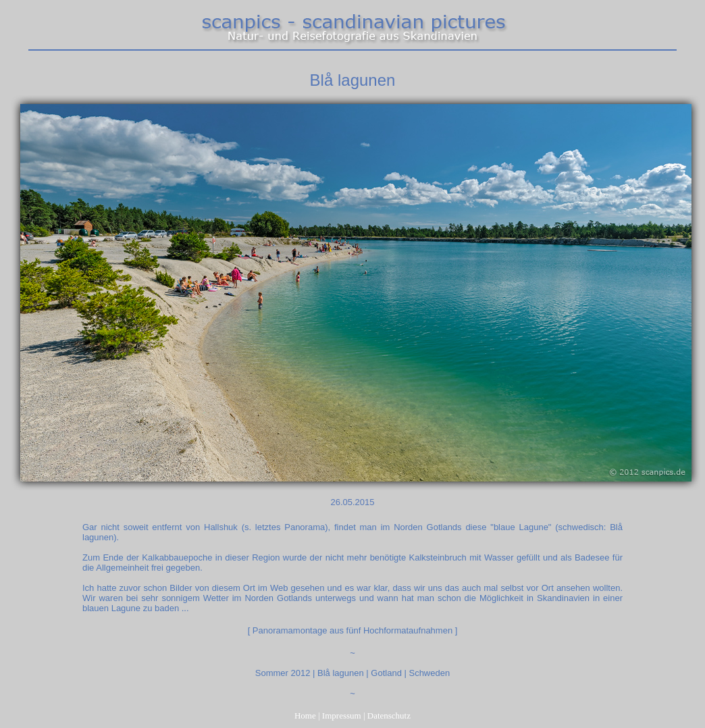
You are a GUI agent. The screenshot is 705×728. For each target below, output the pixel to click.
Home (305, 716)
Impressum (342, 716)
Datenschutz (389, 716)
